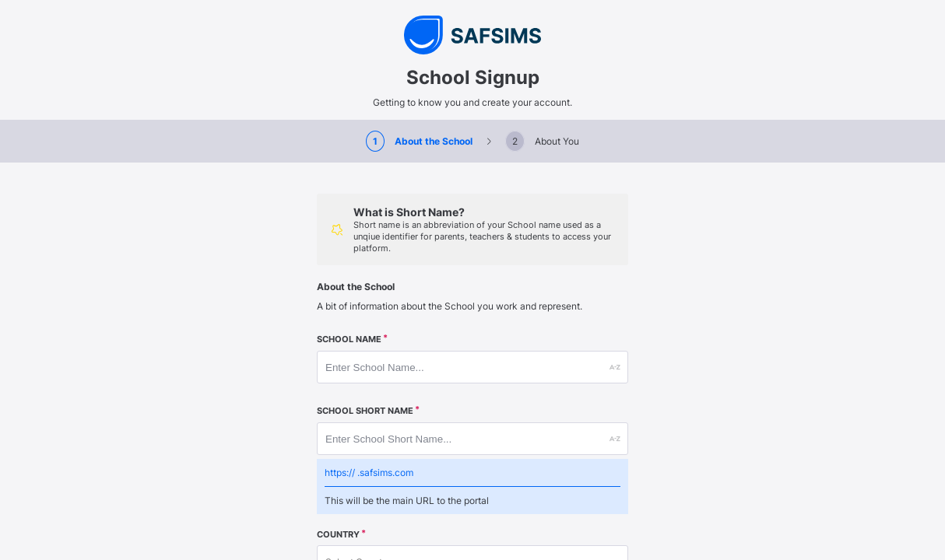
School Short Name (365, 411)
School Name (349, 339)
